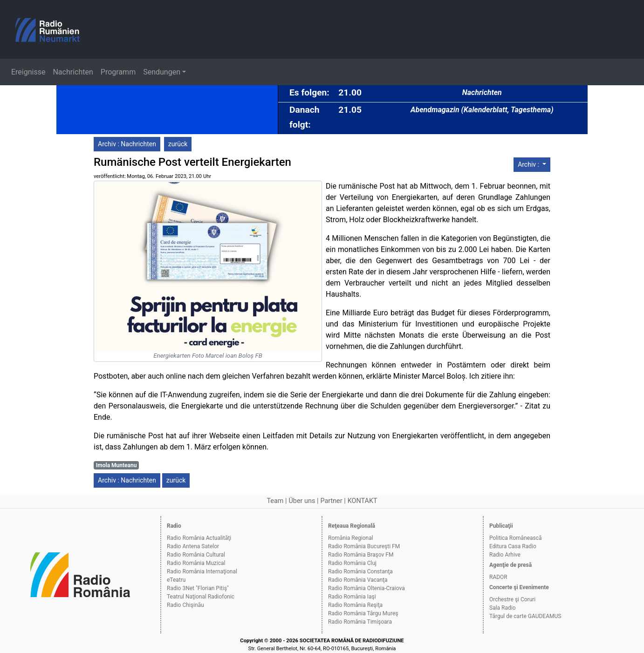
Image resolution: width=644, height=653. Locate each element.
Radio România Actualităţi (199, 538)
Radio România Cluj (352, 563)
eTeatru (176, 580)
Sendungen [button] (162, 72)
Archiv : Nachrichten (127, 144)
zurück (178, 144)
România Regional (351, 538)
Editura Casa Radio (513, 546)
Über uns (302, 501)
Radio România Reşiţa (355, 605)
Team (275, 501)
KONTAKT (363, 501)
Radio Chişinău (185, 605)
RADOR (498, 577)
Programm (118, 72)
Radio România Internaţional (202, 571)
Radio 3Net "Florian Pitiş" (198, 588)
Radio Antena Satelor (193, 546)
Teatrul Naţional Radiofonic (201, 597)
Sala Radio (503, 608)
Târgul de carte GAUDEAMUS (525, 616)
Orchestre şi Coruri (512, 599)
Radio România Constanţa (360, 571)
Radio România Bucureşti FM (364, 546)
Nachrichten (73, 72)
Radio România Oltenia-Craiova (367, 588)
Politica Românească (516, 538)
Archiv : (529, 164)
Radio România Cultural (196, 555)
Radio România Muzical (196, 563)
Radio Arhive (505, 555)
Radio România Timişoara (360, 622)
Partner (331, 501)
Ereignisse (28, 72)
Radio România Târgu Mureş (363, 613)
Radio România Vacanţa (358, 580)
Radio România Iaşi (352, 597)
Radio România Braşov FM (361, 555)
